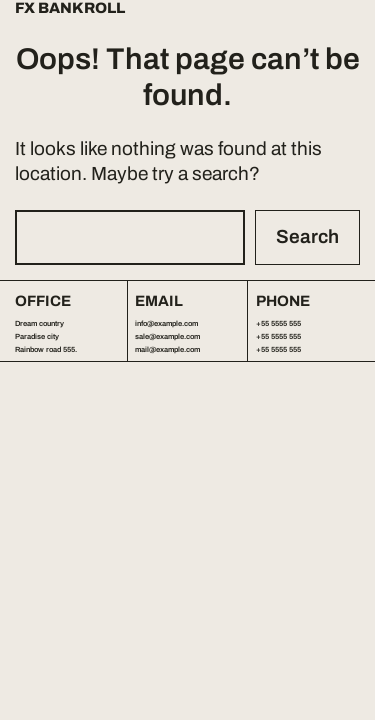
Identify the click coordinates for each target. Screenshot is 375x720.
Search (307, 236)
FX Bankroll (70, 8)
